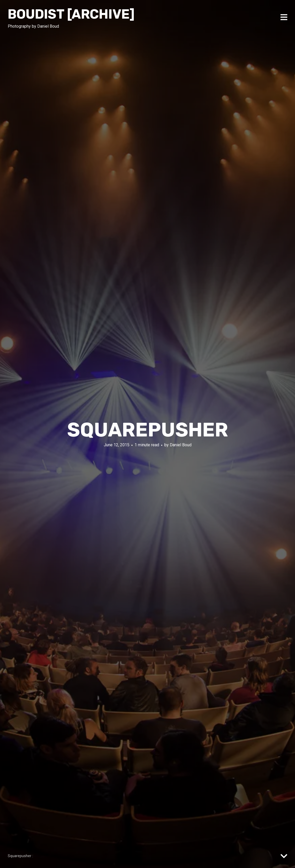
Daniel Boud (181, 445)
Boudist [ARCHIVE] (71, 14)
